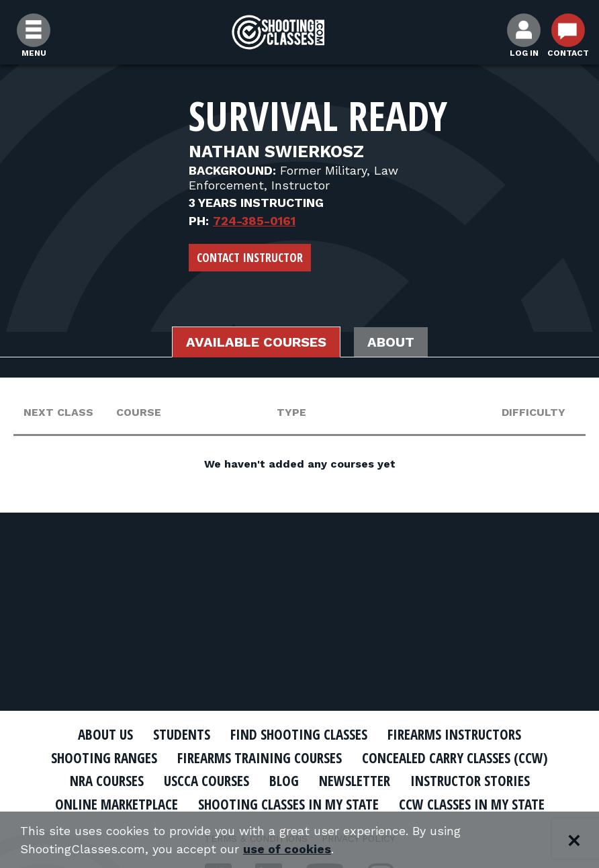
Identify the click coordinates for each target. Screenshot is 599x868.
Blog (284, 781)
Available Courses (256, 342)
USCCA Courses (206, 781)
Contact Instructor (250, 257)
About (391, 342)
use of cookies (287, 849)
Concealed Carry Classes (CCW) (455, 758)
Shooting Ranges (104, 758)
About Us (105, 734)
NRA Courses (107, 781)
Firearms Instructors (454, 734)
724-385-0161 (254, 221)
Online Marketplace (117, 804)
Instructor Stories (470, 781)
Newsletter (355, 781)
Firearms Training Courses (260, 758)
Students (182, 734)
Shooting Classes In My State (288, 804)
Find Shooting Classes (299, 734)
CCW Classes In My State (472, 804)
